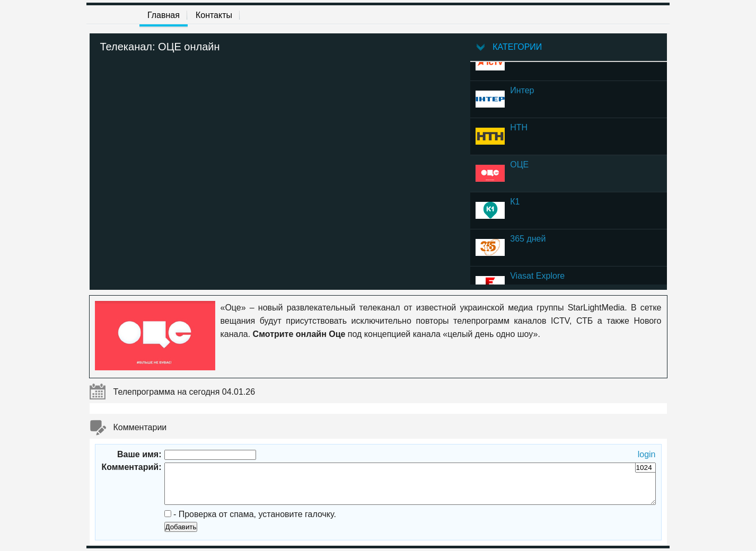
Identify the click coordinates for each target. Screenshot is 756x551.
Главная (164, 15)
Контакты (214, 15)
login (647, 454)
